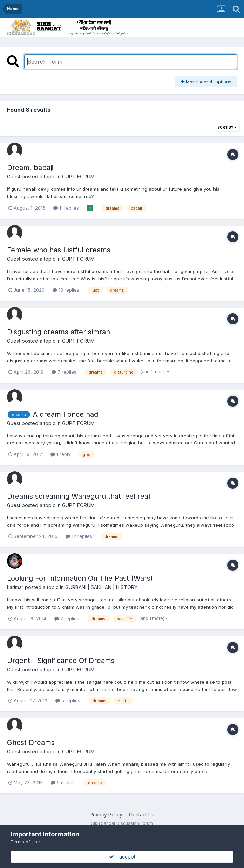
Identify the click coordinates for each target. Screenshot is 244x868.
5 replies (68, 700)
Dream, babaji (30, 168)
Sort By (227, 127)
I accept (122, 857)
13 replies (66, 290)
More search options (206, 82)
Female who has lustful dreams (59, 250)
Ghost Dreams (31, 743)
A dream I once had (66, 414)
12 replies (79, 536)
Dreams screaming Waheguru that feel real (79, 496)
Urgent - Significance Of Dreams (61, 661)
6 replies (63, 782)
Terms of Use (25, 842)
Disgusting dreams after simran (59, 332)
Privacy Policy (106, 815)
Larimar (15, 587)
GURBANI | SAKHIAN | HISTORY (101, 587)
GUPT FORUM (78, 176)
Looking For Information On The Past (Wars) (80, 578)
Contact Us (142, 815)
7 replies (64, 372)
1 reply (60, 454)
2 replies (67, 618)
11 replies (66, 208)
